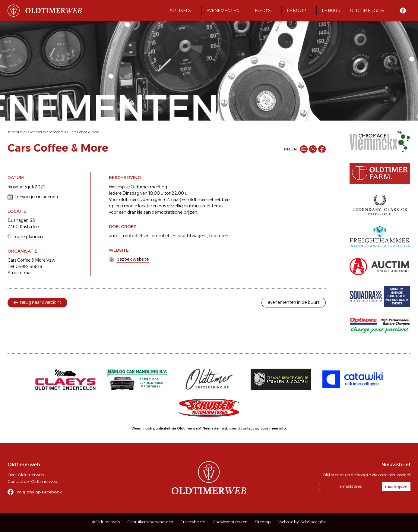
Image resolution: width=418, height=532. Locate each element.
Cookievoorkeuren (230, 522)
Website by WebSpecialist (302, 522)
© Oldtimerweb (106, 522)
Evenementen (223, 11)
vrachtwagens (193, 236)
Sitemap (263, 522)
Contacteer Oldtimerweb (32, 481)
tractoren (219, 236)
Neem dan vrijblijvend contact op (231, 428)
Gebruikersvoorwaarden (150, 522)
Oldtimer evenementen (47, 132)
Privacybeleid (193, 522)
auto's (115, 236)
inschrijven (396, 486)
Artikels (180, 11)
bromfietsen (164, 236)
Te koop (296, 11)
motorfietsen (136, 236)
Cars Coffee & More (84, 132)
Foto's (263, 11)
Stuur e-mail (20, 273)
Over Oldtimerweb (26, 475)
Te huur (331, 11)
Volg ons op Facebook (39, 492)
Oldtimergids (367, 11)
